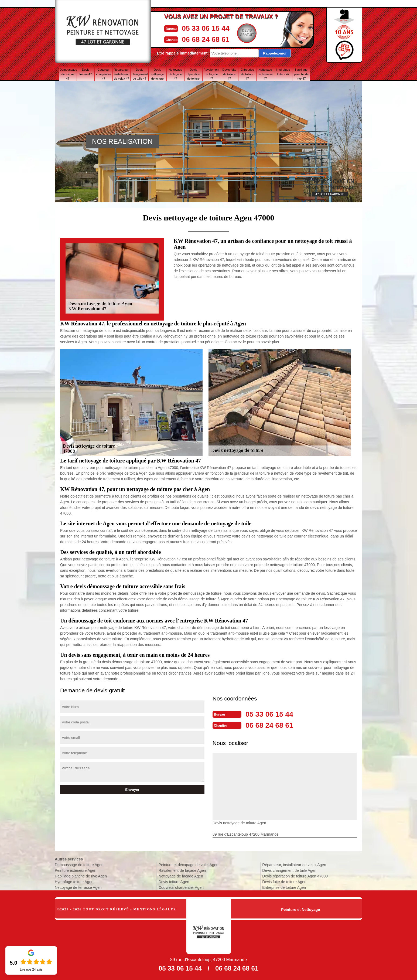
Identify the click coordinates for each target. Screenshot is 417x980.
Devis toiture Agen (174, 881)
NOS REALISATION (122, 141)
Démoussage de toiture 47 (68, 74)
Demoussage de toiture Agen (79, 864)
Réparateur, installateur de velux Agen (294, 864)
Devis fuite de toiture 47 (229, 74)
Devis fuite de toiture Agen (284, 881)
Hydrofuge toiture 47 (283, 72)
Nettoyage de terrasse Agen (78, 887)
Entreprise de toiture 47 (247, 74)
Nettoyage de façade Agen (181, 876)
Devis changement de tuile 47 (140, 74)
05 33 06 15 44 (207, 28)
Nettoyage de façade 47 (175, 74)
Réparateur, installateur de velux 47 (122, 74)
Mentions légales (155, 909)
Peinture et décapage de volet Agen (189, 864)
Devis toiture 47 (86, 72)
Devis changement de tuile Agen (289, 870)
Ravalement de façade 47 (211, 74)
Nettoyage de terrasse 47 (265, 74)
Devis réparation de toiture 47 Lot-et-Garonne (193, 74)
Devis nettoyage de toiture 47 (158, 74)
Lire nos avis (31, 969)
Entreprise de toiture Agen (284, 887)
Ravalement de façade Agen (182, 870)
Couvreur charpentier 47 (103, 74)
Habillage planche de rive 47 (301, 74)
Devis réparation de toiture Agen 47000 (295, 876)
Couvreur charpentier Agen (181, 887)
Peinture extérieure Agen (76, 870)
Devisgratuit (250, 33)
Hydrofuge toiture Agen (74, 881)
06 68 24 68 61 (207, 39)
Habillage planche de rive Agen (81, 876)
